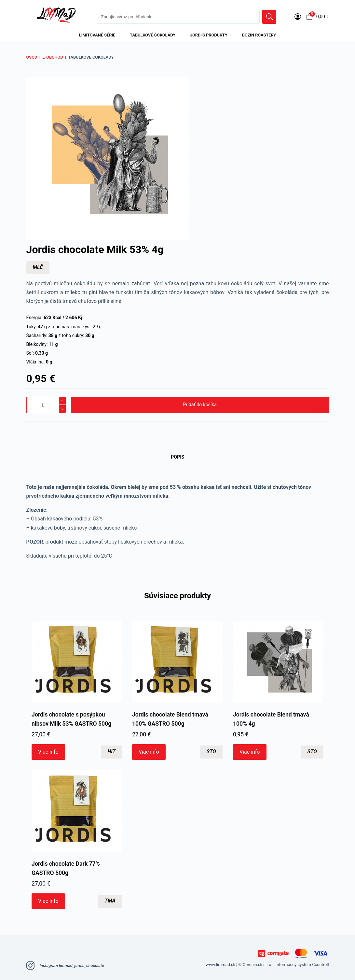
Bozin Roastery (259, 35)
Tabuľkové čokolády (153, 35)
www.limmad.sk (220, 965)
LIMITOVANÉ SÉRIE (97, 35)
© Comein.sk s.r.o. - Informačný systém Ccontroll (284, 965)
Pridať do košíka (200, 405)
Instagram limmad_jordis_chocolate (65, 966)
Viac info (48, 752)
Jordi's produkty (209, 35)
